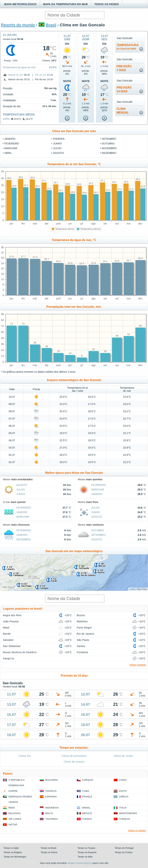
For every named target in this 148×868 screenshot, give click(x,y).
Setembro (109, 139)
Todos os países (107, 4)
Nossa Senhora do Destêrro (20, 652)
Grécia (124, 797)
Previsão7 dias (124, 68)
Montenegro (128, 813)
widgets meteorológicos (80, 863)
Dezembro (109, 153)
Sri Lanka (15, 819)
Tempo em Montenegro (15, 857)
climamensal (123, 111)
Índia (12, 808)
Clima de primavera (74, 756)
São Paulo (83, 640)
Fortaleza (83, 652)
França (87, 797)
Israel (86, 808)
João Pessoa (11, 621)
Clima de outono (74, 762)
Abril (8, 153)
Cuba (86, 791)
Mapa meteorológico (20, 4)
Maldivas (14, 813)
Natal (6, 628)
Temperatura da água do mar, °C (74, 240)
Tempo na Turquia (86, 848)
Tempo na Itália (85, 857)
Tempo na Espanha (87, 852)
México (87, 813)
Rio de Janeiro (86, 634)
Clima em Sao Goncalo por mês (74, 131)
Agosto (58, 153)
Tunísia (87, 819)
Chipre (13, 791)
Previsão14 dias (124, 89)
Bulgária (52, 780)
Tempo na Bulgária (13, 852)
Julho (6, 119)
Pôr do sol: (40, 75)
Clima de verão (123, 756)
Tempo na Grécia (49, 852)
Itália (123, 808)
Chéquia (88, 780)
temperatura (128, 47)
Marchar (11, 148)
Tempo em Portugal (124, 848)
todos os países (137, 830)
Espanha (51, 797)
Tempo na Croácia (123, 852)
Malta (49, 813)
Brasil (51, 25)
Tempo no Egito (11, 848)
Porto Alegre (84, 628)
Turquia (125, 819)
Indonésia (52, 808)
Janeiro (10, 139)
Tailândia (51, 819)
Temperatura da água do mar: (19, 67)
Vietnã (13, 825)
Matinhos (82, 621)
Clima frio (25, 756)
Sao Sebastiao (12, 646)
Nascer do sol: (16, 75)
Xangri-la (8, 658)
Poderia (59, 139)
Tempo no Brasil (48, 848)
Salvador (8, 640)
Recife (7, 634)
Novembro (109, 148)
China (123, 780)
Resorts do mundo (18, 25)
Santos (81, 646)
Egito (123, 791)
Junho (57, 144)
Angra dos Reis (12, 615)
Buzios (81, 615)
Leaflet (132, 589)
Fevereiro (12, 144)
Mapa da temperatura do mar (65, 4)
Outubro (108, 144)
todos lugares (138, 665)
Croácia (51, 791)
